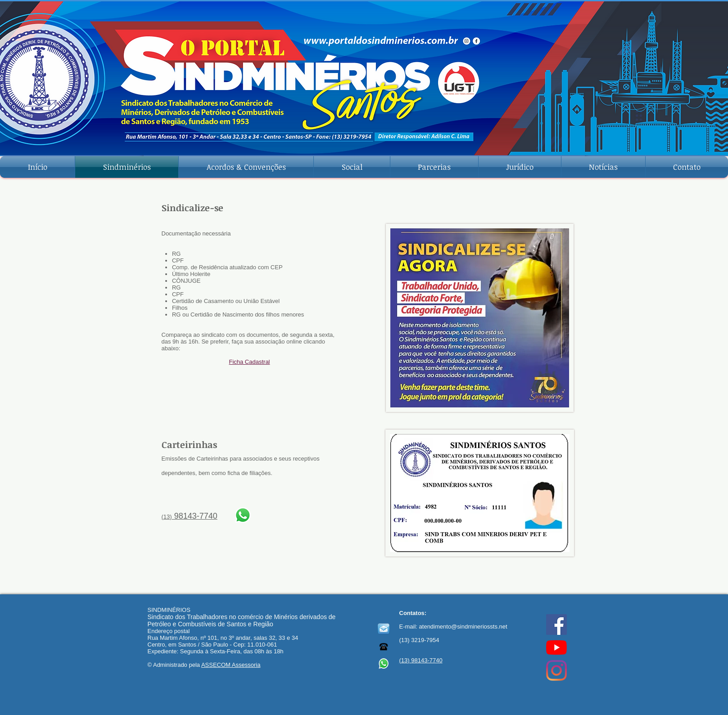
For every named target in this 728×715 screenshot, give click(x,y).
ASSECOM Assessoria (231, 665)
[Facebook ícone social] (556, 624)
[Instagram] (556, 670)
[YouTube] (556, 647)
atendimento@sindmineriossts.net (463, 627)
